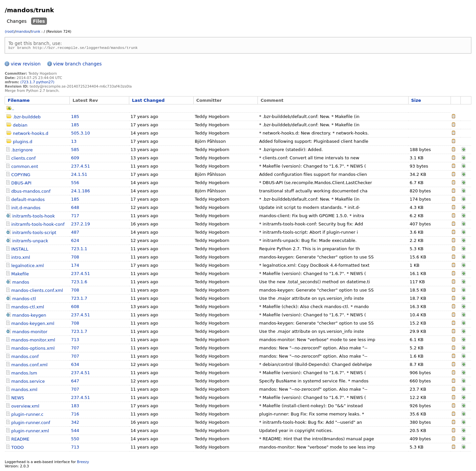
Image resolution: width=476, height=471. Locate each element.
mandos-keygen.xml (33, 324)
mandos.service (28, 382)
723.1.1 (79, 250)
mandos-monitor (30, 333)
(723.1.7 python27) (37, 83)
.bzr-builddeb (27, 118)
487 (75, 233)
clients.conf (23, 159)
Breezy (83, 463)
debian (20, 126)
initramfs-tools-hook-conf (38, 225)
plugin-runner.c (27, 415)
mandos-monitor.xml (33, 341)
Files (39, 21)
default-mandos (28, 200)
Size (416, 101)
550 (75, 440)
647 (75, 382)
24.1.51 (79, 175)
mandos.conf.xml (29, 366)
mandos (23, 32)
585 (75, 151)
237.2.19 (80, 225)
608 (75, 308)
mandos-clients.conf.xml (37, 291)
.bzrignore (22, 151)
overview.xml (25, 407)
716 (75, 415)
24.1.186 (80, 192)
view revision (25, 65)
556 (75, 184)
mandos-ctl (24, 300)
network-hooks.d (31, 134)
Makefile (20, 275)
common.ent (25, 167)
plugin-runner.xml (30, 432)
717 (75, 217)
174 (75, 266)
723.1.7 (79, 299)
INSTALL (20, 250)
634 (75, 365)
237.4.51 (80, 167)
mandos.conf (25, 357)
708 (75, 258)
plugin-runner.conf (31, 424)
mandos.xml (24, 391)
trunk (36, 32)
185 (75, 118)
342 (75, 423)
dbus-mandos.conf (31, 192)
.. (10, 110)
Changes (17, 21)
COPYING (21, 176)
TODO (18, 448)
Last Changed (148, 101)
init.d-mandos (26, 209)
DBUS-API (21, 184)
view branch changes (78, 65)
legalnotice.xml (28, 267)
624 (75, 241)
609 (75, 159)
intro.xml (21, 258)
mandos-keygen (29, 316)
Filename (19, 101)
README (20, 440)
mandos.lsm (24, 374)
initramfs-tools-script (34, 234)
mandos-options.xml (33, 349)
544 (75, 432)
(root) (10, 32)
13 (74, 142)
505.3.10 (80, 134)
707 (75, 349)
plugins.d (23, 143)
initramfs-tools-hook (34, 217)
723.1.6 (79, 283)
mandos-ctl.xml (28, 308)
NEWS (18, 399)
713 (75, 341)
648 (75, 208)
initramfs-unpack (30, 242)
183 (75, 407)
